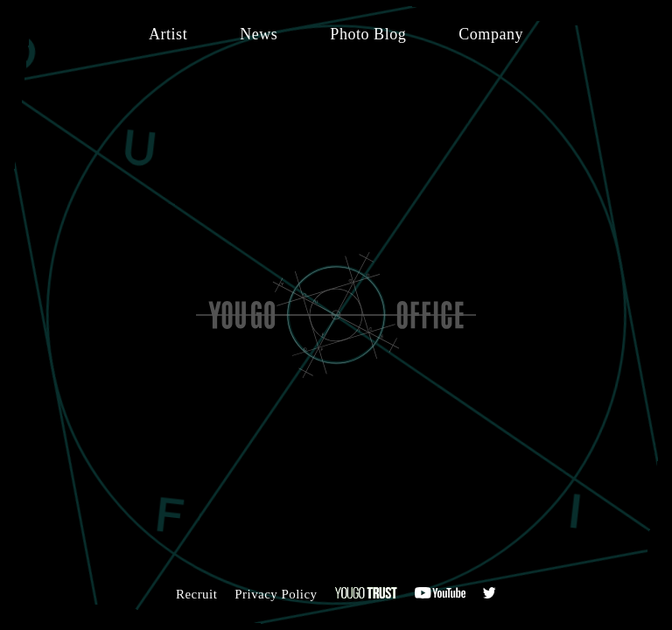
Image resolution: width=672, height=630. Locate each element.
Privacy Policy (276, 594)
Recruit (196, 594)
